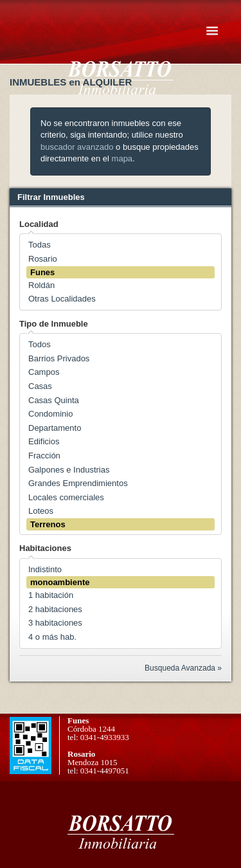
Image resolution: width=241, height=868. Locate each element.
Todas (40, 245)
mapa (122, 158)
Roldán (41, 285)
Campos (44, 372)
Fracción (44, 456)
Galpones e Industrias (69, 470)
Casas (40, 386)
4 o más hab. (52, 637)
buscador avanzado (77, 147)
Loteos (41, 511)
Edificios (44, 441)
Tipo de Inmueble (54, 324)
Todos (40, 344)
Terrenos (48, 524)
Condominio (50, 414)
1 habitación (51, 595)
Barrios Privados (59, 358)
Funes (42, 272)
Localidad (39, 224)
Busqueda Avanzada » (183, 668)
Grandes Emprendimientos (78, 483)
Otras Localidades (62, 299)
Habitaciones (45, 548)
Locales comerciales (66, 497)
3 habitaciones (55, 623)
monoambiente (60, 582)
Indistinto (45, 569)
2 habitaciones (55, 609)
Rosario (43, 259)
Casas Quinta (54, 400)
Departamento (55, 428)
